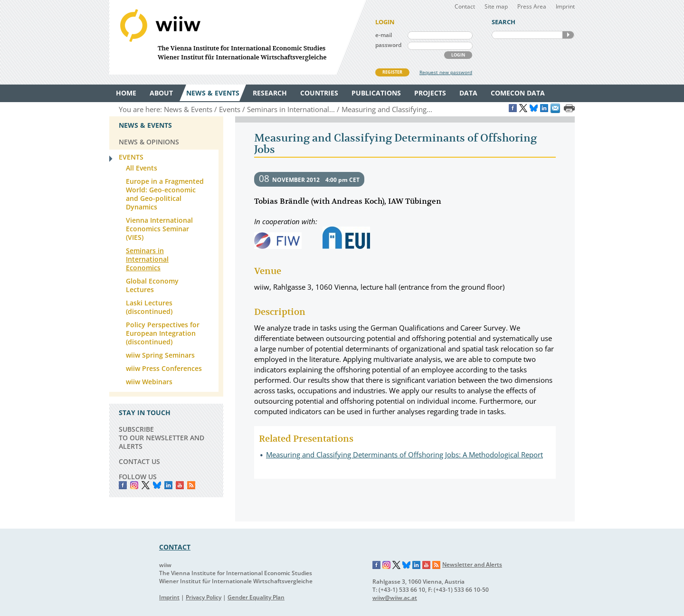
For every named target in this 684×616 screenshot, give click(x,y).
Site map (496, 6)
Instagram (387, 565)
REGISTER (392, 72)
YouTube (180, 485)
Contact (465, 6)
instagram (134, 485)
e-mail (384, 35)
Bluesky (157, 485)
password (388, 45)
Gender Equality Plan (256, 597)
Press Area (532, 6)
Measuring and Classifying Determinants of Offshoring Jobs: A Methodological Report (404, 455)
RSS (191, 485)
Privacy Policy (204, 597)
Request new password (446, 72)
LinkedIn (168, 485)
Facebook (123, 485)
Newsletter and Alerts (472, 564)
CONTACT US (139, 461)
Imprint (565, 6)
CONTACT (175, 547)
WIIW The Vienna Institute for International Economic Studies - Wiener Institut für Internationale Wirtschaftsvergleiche (237, 37)
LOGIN (458, 55)
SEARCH (568, 35)
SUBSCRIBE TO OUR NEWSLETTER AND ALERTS (161, 438)
